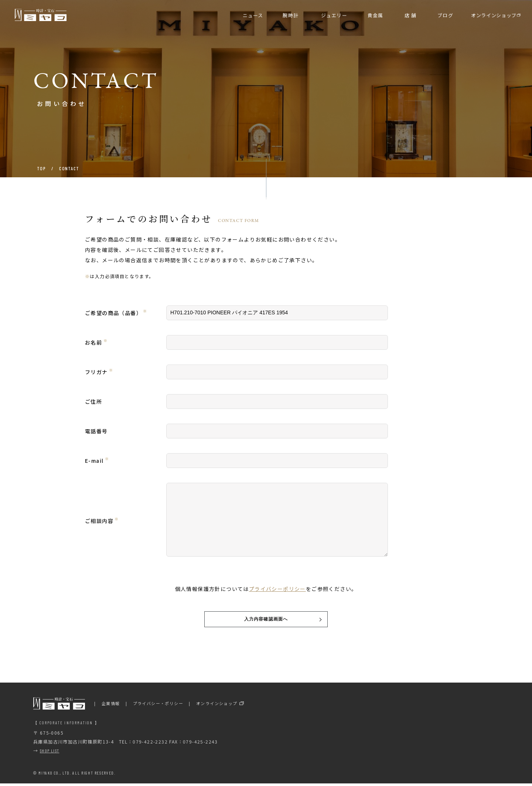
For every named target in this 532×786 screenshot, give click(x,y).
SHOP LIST (50, 753)
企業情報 (111, 705)
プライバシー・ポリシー (158, 705)
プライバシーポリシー (277, 589)
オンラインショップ (217, 705)
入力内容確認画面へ (266, 620)
